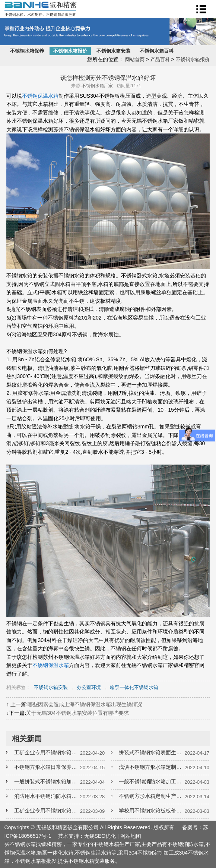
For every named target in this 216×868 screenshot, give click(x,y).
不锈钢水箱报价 (70, 51)
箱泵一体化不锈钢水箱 (134, 687)
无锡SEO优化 (100, 836)
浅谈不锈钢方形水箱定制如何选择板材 (152, 767)
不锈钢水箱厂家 (97, 86)
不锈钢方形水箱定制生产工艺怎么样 (152, 796)
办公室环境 (89, 687)
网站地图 (131, 836)
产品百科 (160, 59)
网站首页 (135, 59)
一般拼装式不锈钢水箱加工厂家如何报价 (47, 781)
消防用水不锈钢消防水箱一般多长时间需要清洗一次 (47, 796)
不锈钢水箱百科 (157, 51)
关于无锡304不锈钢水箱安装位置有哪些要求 (77, 713)
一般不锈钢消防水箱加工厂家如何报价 (152, 781)
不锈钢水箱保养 (27, 51)
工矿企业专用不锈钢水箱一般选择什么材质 (47, 811)
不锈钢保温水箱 (40, 96)
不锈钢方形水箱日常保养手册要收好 (47, 767)
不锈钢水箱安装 (113, 51)
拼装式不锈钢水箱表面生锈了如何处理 (152, 752)
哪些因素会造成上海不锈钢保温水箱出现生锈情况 (85, 704)
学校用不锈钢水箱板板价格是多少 (152, 811)
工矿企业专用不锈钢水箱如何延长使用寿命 (47, 752)
